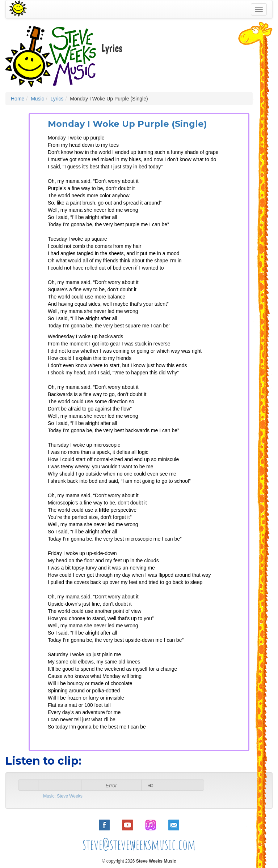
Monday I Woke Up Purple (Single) (127, 124)
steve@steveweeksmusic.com (139, 844)
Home (18, 99)
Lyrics (57, 99)
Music (37, 99)
